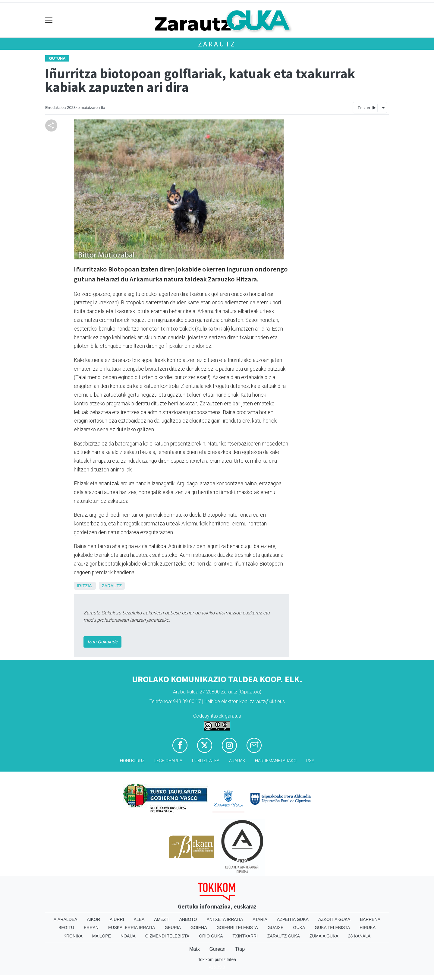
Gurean (217, 949)
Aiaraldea (66, 919)
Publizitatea (206, 761)
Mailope (102, 936)
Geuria (173, 928)
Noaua (128, 936)
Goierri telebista (237, 928)
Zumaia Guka (324, 936)
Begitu (66, 928)
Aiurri (117, 919)
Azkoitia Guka (334, 919)
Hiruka (368, 928)
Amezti (162, 919)
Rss (310, 761)
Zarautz (217, 44)
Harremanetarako (276, 761)
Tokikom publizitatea (217, 959)
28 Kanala (359, 936)
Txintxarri (245, 936)
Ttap (240, 949)
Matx (195, 949)
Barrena (370, 919)
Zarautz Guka (284, 936)
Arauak (237, 761)
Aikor (93, 919)
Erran (91, 928)
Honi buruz (132, 761)
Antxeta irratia (225, 919)
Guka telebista (332, 928)
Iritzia (84, 586)
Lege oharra (168, 761)
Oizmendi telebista (167, 936)
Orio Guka (211, 936)
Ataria (260, 919)
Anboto (188, 919)
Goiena (199, 928)
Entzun (367, 108)
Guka (299, 928)
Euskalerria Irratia (132, 928)
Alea (139, 919)
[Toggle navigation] (49, 20)
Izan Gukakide (102, 642)
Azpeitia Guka (293, 919)
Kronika (73, 936)
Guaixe (276, 928)
